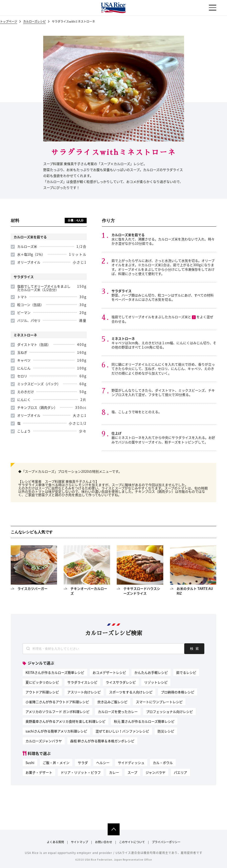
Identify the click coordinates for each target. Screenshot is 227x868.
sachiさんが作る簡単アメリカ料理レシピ (56, 731)
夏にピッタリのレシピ (42, 682)
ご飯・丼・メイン (56, 763)
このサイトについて (132, 842)
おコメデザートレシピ (109, 672)
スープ (132, 772)
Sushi (30, 763)
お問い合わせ (104, 842)
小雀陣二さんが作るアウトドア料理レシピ (57, 702)
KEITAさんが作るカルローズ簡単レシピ (55, 672)
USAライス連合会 (114, 8)
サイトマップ (79, 842)
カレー (114, 772)
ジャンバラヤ (156, 772)
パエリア (180, 772)
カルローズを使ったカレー (118, 712)
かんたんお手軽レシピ (151, 672)
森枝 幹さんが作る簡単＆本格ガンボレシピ (102, 741)
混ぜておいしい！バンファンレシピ (122, 731)
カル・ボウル (163, 763)
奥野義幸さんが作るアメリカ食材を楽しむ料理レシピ (66, 721)
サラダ (83, 763)
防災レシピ (166, 731)
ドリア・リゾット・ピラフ (81, 772)
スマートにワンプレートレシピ (159, 702)
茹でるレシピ (186, 672)
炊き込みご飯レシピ (112, 702)
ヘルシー (103, 763)
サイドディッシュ (131, 763)
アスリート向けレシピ (84, 692)
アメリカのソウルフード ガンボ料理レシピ (58, 712)
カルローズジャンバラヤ (44, 741)
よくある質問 (55, 842)
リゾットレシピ (156, 682)
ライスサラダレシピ (121, 682)
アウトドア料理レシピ (42, 692)
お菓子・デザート (39, 772)
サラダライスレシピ (82, 682)
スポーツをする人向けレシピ (131, 692)
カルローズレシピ (34, 22)
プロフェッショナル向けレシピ (169, 712)
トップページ (9, 22)
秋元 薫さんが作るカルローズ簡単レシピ (144, 721)
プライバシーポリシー (166, 842)
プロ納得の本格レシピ (178, 692)
